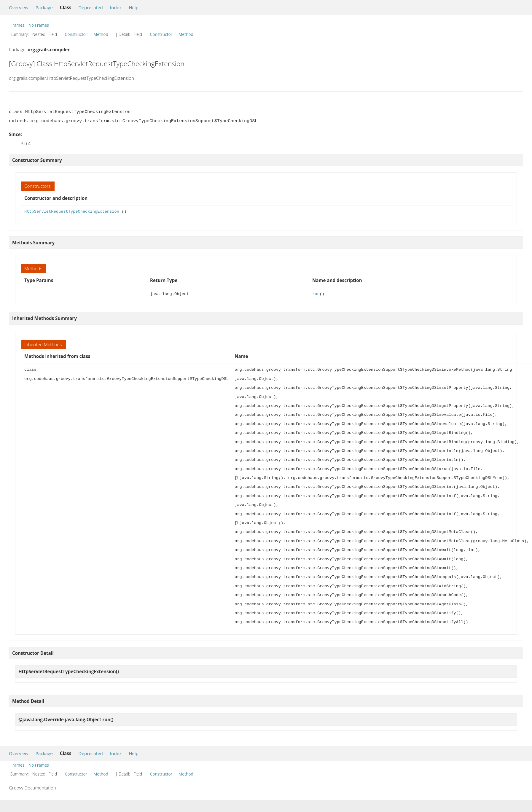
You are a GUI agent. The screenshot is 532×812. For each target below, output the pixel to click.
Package (44, 7)
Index (116, 7)
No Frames (39, 25)
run (316, 294)
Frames (17, 25)
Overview (19, 7)
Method (101, 34)
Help (134, 7)
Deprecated (91, 7)
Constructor (76, 34)
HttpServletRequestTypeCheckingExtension (72, 212)
